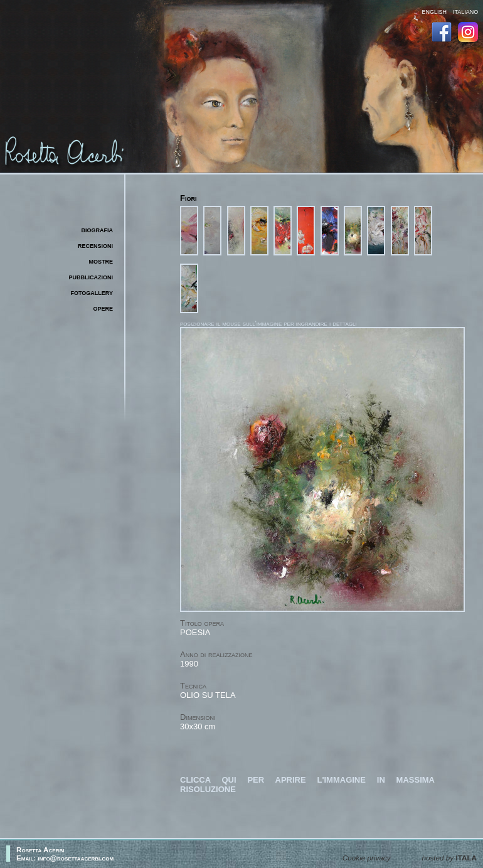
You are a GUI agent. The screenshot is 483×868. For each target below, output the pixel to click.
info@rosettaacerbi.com (76, 858)
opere (103, 308)
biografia (98, 229)
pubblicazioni (91, 276)
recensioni (95, 245)
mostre (101, 261)
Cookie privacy (367, 858)
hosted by (449, 858)
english (434, 11)
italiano (465, 11)
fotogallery (92, 292)
